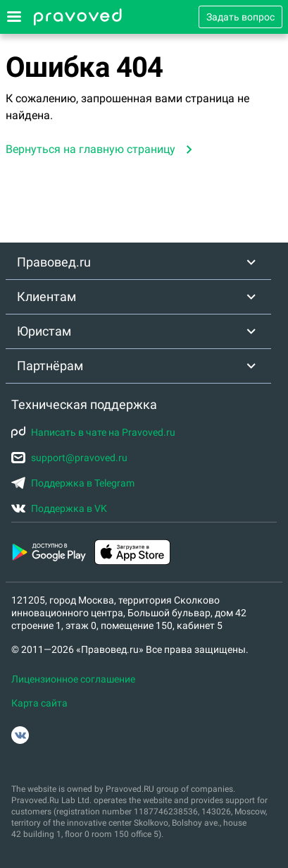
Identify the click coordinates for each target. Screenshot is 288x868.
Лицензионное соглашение (73, 679)
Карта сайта (39, 703)
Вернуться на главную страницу (90, 149)
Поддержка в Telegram (73, 483)
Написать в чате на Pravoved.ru (93, 432)
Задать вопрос (240, 17)
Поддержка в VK (59, 508)
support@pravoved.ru (69, 458)
